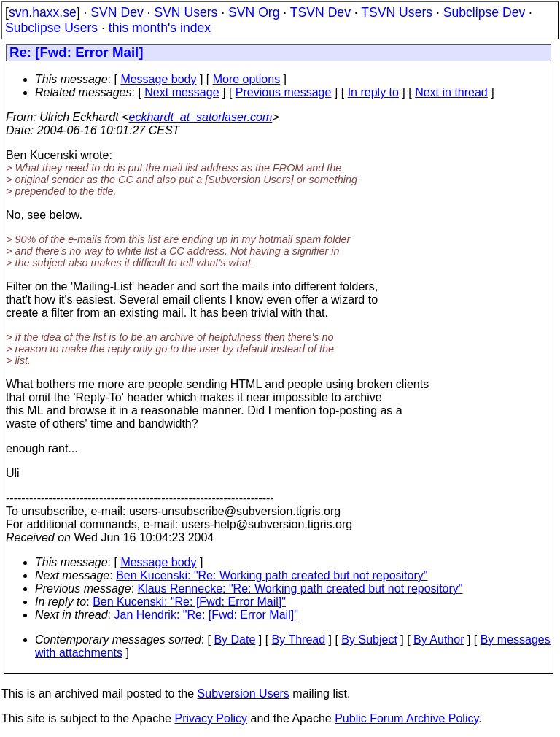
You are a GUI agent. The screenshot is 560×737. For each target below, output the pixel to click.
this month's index (160, 28)
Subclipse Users (51, 28)
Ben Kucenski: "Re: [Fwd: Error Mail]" (189, 602)
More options (247, 79)
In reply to (373, 92)
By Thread (299, 640)
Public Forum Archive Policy (407, 718)
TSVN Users (397, 12)
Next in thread (451, 92)
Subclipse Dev (484, 12)
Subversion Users (244, 694)
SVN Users (186, 12)
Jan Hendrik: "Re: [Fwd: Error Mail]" (206, 615)
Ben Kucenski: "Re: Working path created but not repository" (272, 575)
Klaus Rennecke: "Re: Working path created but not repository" (300, 589)
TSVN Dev (320, 12)
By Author (439, 640)
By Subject (369, 640)
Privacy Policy (211, 718)
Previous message (284, 92)
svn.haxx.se (43, 12)
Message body (158, 79)
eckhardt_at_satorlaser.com (200, 117)
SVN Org (254, 12)
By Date (234, 640)
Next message (182, 92)
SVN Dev (117, 12)
